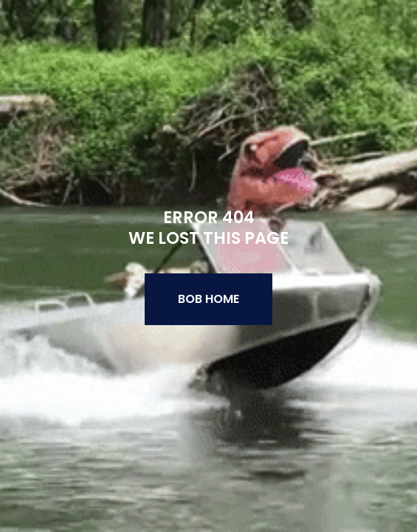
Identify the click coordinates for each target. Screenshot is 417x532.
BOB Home (208, 299)
